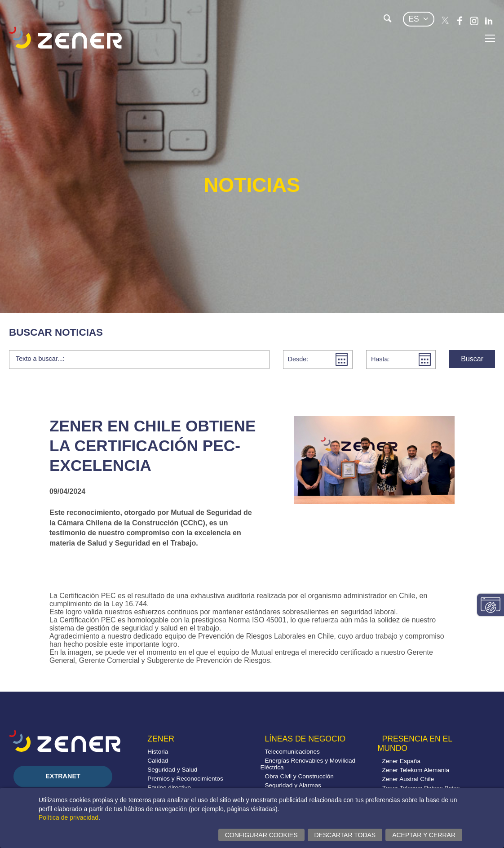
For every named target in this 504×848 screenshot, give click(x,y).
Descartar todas (345, 835)
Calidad (158, 761)
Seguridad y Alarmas (293, 785)
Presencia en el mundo (415, 744)
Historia (158, 752)
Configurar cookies (261, 835)
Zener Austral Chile (408, 779)
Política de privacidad (69, 817)
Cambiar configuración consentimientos (491, 605)
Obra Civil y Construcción (299, 776)
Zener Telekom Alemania (416, 770)
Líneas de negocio (305, 739)
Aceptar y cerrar (424, 835)
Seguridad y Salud (172, 770)
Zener (161, 739)
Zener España (401, 761)
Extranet (63, 776)
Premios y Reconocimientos (185, 779)
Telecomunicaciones (292, 752)
